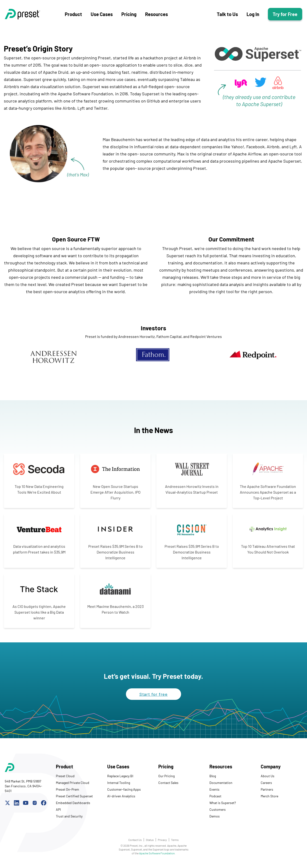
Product (73, 16)
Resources (156, 16)
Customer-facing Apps (124, 793)
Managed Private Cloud (73, 786)
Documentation (221, 786)
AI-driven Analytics (121, 799)
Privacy (162, 843)
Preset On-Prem (68, 793)
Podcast (215, 799)
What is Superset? (223, 806)
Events (214, 793)
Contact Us (135, 843)
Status (150, 843)
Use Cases (102, 16)
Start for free (154, 697)
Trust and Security (69, 819)
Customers (218, 813)
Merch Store (269, 799)
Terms (175, 843)
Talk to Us (227, 16)
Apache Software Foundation (157, 857)
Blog (213, 779)
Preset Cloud (65, 779)
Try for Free (285, 16)
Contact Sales (168, 786)
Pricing (129, 16)
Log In (253, 16)
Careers (266, 786)
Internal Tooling (119, 786)
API (58, 813)
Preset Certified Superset (74, 799)
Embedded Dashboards (73, 806)
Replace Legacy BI (120, 779)
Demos (215, 819)
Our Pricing (166, 779)
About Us (268, 779)
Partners (267, 793)
